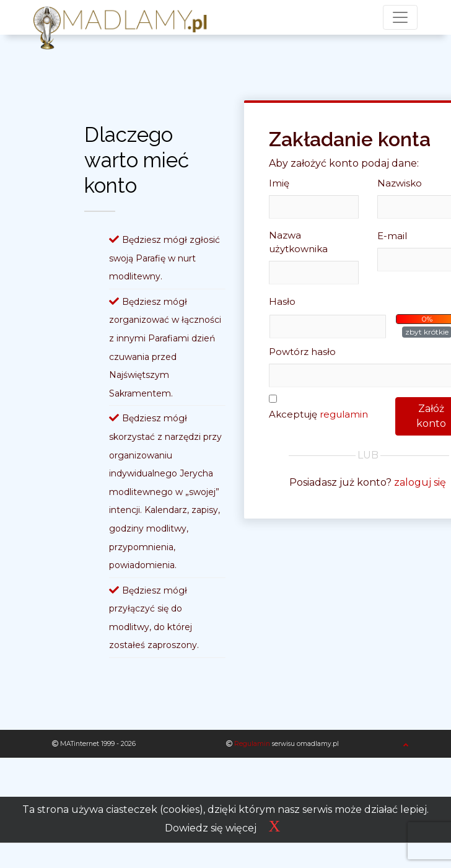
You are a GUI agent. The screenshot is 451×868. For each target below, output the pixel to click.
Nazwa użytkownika (298, 242)
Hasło (282, 301)
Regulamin (252, 744)
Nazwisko (400, 183)
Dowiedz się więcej (211, 828)
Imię (279, 183)
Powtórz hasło (302, 352)
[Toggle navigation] (400, 17)
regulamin (344, 414)
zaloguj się (420, 482)
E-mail (392, 236)
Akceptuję (318, 414)
